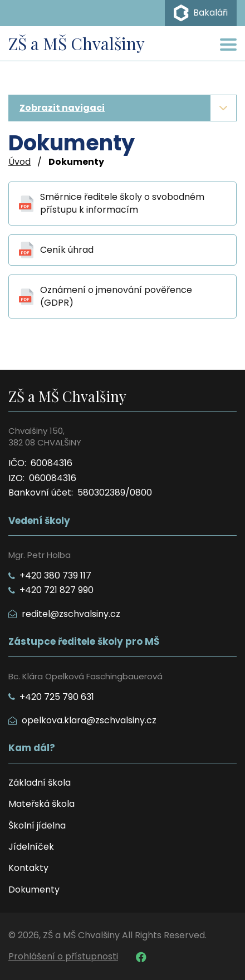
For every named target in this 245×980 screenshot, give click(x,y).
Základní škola (40, 783)
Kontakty (28, 868)
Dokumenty (34, 890)
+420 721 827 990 (51, 590)
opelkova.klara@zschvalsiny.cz (82, 721)
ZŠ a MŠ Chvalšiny (77, 43)
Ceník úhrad (67, 250)
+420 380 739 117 (50, 576)
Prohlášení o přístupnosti (63, 957)
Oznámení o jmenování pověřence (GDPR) (116, 296)
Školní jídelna (37, 825)
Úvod (19, 162)
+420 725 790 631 (51, 697)
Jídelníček (31, 847)
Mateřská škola (41, 804)
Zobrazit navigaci (62, 108)
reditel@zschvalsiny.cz (64, 614)
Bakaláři (201, 13)
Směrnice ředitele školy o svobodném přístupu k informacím (122, 203)
